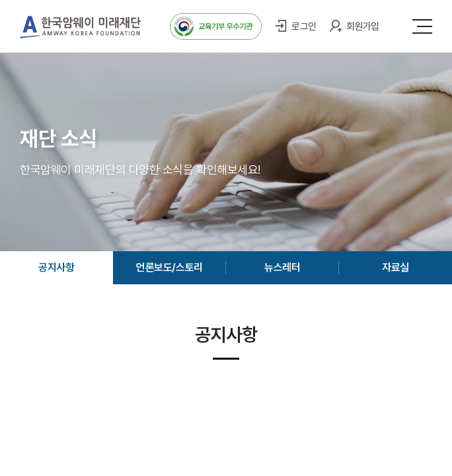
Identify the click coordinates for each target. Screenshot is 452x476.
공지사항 (56, 267)
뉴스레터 (282, 267)
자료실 (395, 267)
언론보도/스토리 (169, 267)
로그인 (304, 26)
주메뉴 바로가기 (0, 0)
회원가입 (363, 26)
